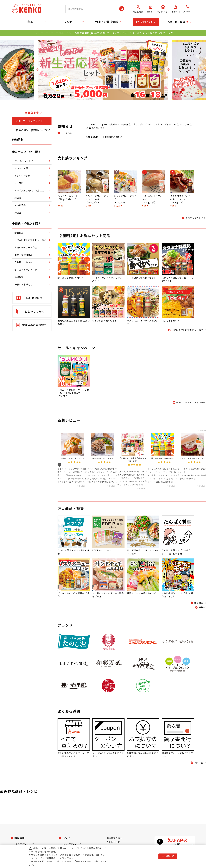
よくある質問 (69, 711)
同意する (168, 856)
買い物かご (188, 9)
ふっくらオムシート (68, 196)
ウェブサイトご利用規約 (43, 858)
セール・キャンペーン (76, 348)
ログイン (151, 9)
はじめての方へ (163, 9)
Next (168, 70)
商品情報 (19, 838)
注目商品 (65, 508)
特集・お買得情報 (107, 22)
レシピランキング (72, 844)
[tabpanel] (103, 70)
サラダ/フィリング (25, 844)
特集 (80, 508)
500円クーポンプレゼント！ (32, 121)
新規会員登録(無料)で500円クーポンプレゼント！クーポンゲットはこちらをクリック (124, 33)
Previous (38, 70)
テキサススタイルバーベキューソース (181, 198)
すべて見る (66, 133)
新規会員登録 (138, 9)
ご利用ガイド (175, 9)
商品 (30, 22)
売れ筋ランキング (73, 158)
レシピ (68, 22)
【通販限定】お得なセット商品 (84, 236)
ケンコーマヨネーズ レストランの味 (97, 198)
